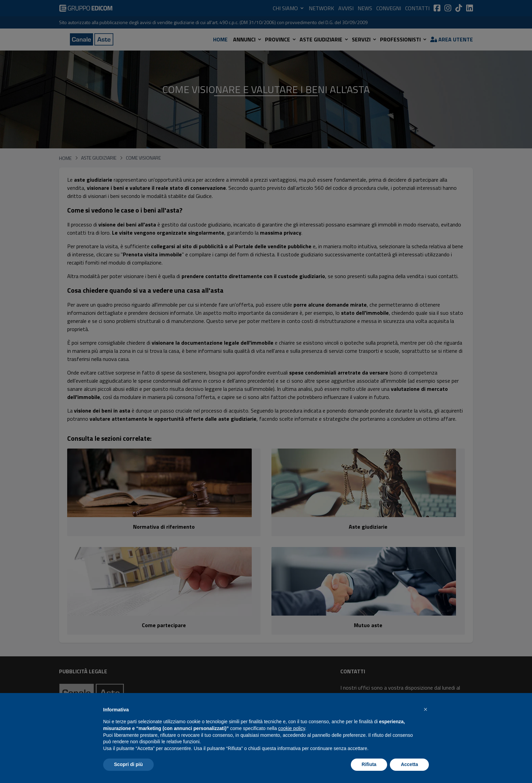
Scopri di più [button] (128, 764)
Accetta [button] (409, 764)
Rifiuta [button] (369, 764)
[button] (425, 709)
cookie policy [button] (292, 728)
